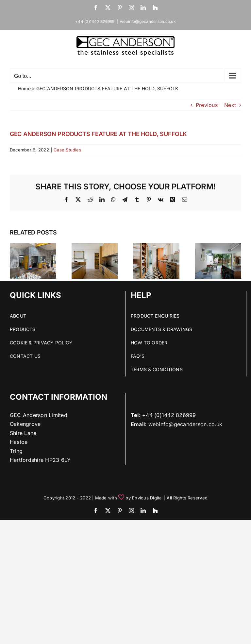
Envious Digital (147, 498)
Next (230, 105)
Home (24, 88)
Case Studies (67, 150)
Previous (207, 105)
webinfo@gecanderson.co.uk (148, 21)
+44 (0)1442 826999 (169, 415)
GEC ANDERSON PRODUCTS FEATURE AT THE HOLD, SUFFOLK (98, 134)
